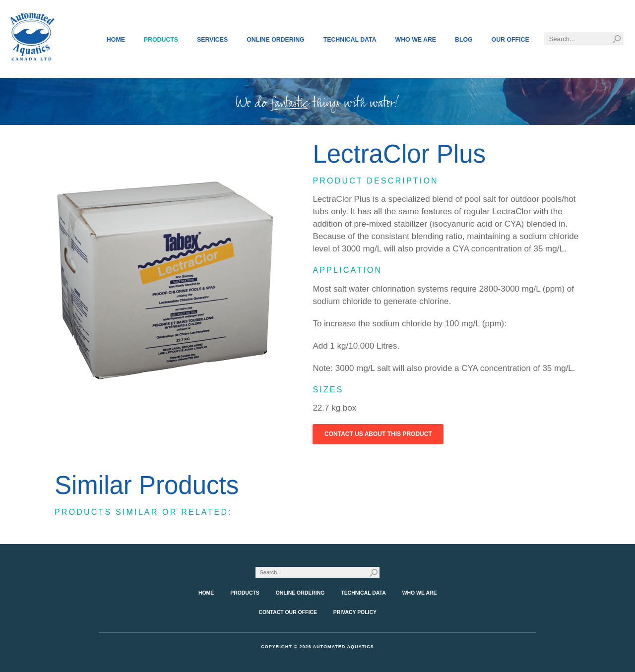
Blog (464, 40)
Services (212, 40)
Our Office (510, 40)
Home (116, 40)
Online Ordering (276, 40)
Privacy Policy (355, 612)
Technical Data (350, 40)
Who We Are (416, 40)
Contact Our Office (288, 612)
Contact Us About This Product (378, 434)
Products (161, 40)
